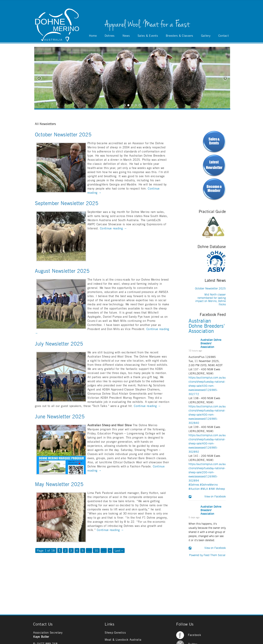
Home (93, 36)
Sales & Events (148, 36)
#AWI (212, 489)
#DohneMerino (209, 485)
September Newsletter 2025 (67, 203)
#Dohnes (194, 485)
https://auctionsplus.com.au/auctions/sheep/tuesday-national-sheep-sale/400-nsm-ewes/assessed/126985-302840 (207, 415)
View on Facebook (214, 497)
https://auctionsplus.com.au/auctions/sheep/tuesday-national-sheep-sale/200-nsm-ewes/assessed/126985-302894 (207, 473)
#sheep (221, 489)
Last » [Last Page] (119, 551)
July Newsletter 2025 (59, 344)
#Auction (194, 489)
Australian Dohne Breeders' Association (207, 326)
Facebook (189, 635)
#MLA (204, 489)
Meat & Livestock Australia (123, 640)
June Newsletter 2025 (60, 417)
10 (96, 551)
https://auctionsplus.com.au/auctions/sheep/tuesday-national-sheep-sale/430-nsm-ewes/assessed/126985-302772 (207, 386)
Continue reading (113, 229)
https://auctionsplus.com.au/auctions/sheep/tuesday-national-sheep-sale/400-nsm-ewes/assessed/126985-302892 (207, 444)
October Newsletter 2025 (63, 135)
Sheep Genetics (115, 633)
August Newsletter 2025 (62, 271)
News (126, 36)
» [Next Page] (110, 551)
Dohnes (110, 36)
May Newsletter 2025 (59, 484)
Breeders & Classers (180, 36)
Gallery (206, 36)
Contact (224, 36)
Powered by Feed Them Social (207, 555)
